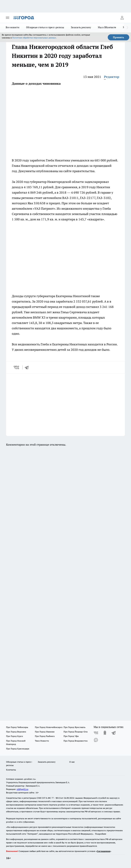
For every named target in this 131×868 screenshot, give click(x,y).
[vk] (17, 367)
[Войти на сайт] (122, 18)
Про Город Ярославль (74, 727)
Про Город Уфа (71, 736)
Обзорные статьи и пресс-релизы (45, 27)
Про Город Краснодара (18, 749)
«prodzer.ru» (30, 779)
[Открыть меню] (8, 18)
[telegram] (28, 367)
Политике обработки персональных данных (34, 38)
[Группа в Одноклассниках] (105, 733)
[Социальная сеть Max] (96, 740)
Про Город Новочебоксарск (49, 727)
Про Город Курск (14, 736)
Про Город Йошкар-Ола (76, 732)
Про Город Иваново (45, 732)
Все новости (13, 27)
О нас (72, 762)
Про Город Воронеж (16, 732)
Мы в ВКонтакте (107, 27)
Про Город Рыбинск (45, 736)
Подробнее (101, 834)
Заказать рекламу (81, 27)
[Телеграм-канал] (114, 733)
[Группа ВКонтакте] (96, 733)
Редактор (112, 77)
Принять (118, 37)
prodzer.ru (63, 805)
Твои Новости (42, 741)
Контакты (11, 770)
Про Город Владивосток (76, 741)
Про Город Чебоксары (17, 727)
